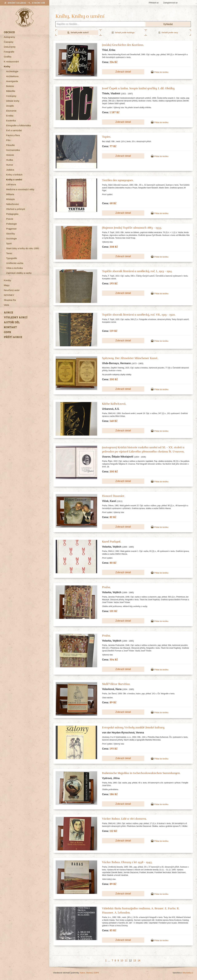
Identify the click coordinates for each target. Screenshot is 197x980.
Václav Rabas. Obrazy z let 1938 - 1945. (127, 862)
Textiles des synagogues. (118, 180)
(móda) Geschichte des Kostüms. (123, 45)
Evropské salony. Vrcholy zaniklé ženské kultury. (133, 727)
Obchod (89, 973)
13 (135, 961)
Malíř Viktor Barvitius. (116, 684)
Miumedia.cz (188, 973)
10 (122, 961)
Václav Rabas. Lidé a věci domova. (124, 819)
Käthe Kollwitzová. (114, 404)
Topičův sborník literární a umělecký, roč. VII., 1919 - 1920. (139, 315)
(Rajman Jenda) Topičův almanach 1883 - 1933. (132, 228)
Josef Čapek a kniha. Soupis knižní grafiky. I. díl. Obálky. (138, 88)
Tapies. (107, 137)
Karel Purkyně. (112, 542)
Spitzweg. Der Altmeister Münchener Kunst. (130, 358)
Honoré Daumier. (114, 496)
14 (139, 961)
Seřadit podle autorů (78, 32)
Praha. (106, 587)
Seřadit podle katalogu (123, 32)
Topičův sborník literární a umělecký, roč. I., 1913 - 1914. (137, 271)
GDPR (96, 973)
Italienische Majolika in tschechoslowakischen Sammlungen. (141, 773)
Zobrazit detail (123, 72)
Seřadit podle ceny (168, 32)
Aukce (82, 973)
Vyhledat (168, 24)
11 (126, 961)
